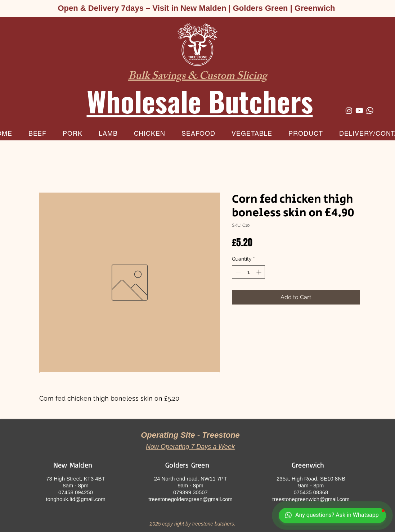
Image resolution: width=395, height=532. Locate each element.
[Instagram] (349, 111)
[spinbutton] (248, 272)
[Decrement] (237, 272)
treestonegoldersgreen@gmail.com (190, 499)
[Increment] (259, 272)
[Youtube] (359, 111)
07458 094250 (76, 492)
